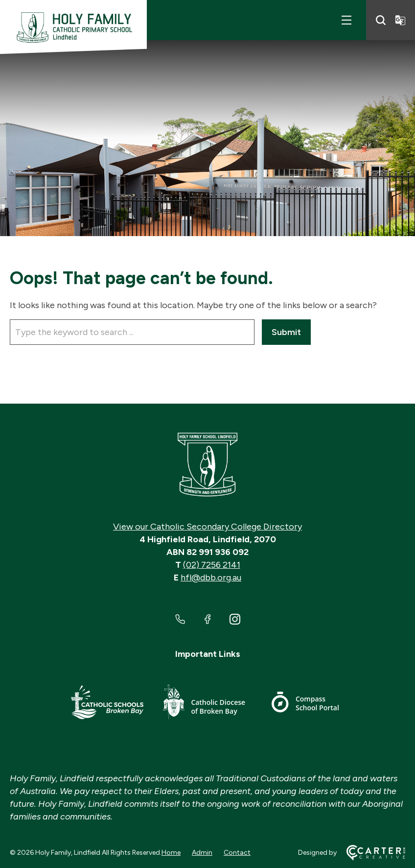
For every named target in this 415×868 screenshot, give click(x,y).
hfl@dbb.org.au (211, 578)
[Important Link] (107, 704)
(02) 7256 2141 (212, 565)
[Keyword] (132, 332)
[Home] (207, 465)
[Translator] (400, 20)
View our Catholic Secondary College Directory (207, 527)
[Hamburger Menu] (346, 20)
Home (171, 853)
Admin (202, 853)
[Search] (381, 20)
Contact (237, 853)
